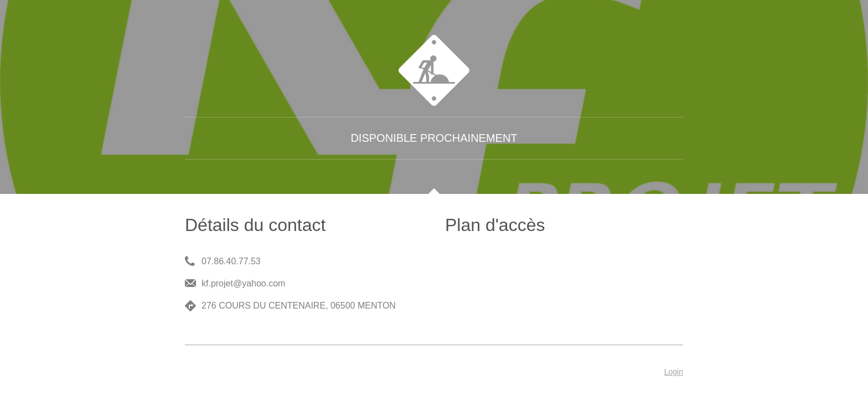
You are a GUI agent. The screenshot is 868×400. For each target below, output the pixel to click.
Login (674, 372)
